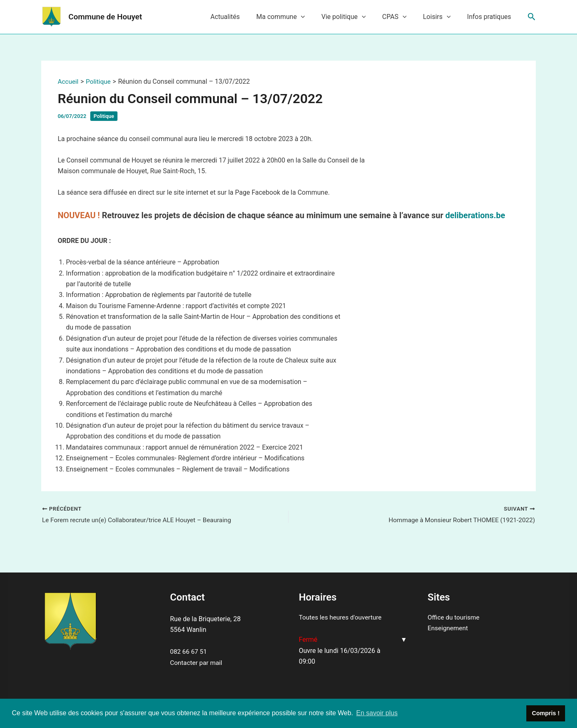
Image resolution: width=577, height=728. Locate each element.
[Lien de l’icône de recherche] (532, 17)
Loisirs (442, 17)
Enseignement (449, 628)
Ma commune (296, 17)
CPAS (402, 17)
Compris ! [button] (546, 713)
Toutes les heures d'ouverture (342, 617)
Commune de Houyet (105, 17)
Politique (104, 116)
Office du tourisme (455, 617)
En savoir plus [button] (377, 713)
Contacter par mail (197, 663)
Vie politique (355, 17)
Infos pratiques (491, 17)
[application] (316, 17)
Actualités (243, 17)
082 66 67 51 (189, 652)
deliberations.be (475, 215)
